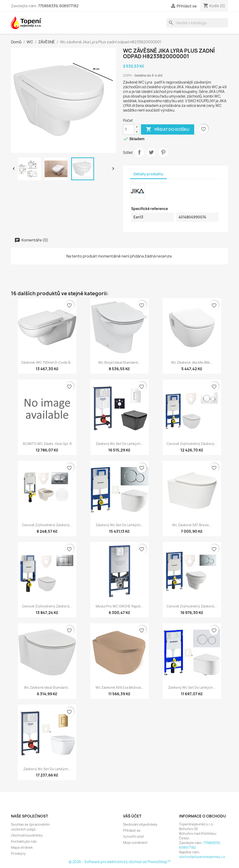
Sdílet (139, 152)
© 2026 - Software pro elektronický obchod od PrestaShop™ (120, 862)
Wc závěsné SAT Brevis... (192, 525)
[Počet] (129, 129)
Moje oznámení (135, 843)
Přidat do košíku (168, 129)
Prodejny (18, 853)
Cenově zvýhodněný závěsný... (192, 444)
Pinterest (163, 152)
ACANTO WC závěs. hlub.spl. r (47, 444)
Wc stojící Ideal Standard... (119, 362)
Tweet (151, 152)
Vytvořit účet (134, 836)
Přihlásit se (132, 830)
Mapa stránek (22, 847)
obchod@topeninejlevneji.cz (202, 857)
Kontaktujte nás (24, 841)
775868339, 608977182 (58, 6)
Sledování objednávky (140, 824)
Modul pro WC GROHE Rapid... (119, 606)
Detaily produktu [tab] (148, 174)
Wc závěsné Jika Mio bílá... (192, 362)
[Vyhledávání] (197, 23)
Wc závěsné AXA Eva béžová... (119, 687)
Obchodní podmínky (27, 835)
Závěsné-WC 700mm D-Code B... (47, 362)
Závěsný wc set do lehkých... (119, 444)
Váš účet (132, 816)
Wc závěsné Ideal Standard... (47, 687)
